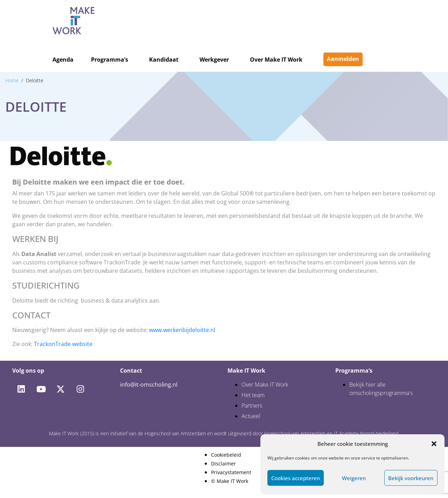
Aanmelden (343, 59)
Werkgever (214, 60)
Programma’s (110, 60)
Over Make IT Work (276, 60)
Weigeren (354, 478)
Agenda (63, 60)
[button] (434, 444)
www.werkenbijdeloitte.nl (182, 330)
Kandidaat (164, 60)
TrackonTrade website (63, 344)
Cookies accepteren (296, 478)
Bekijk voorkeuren (411, 478)
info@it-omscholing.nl (149, 385)
